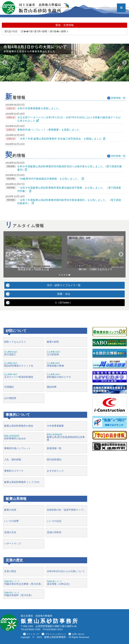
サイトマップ (33, 634)
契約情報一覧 (118, 156)
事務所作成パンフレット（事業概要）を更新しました (48, 130)
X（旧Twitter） (64, 303)
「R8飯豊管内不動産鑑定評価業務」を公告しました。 (49, 179)
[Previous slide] (5, 62)
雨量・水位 (64, 294)
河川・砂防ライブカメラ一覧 (64, 285)
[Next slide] (124, 62)
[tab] (62, 82)
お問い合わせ (78, 634)
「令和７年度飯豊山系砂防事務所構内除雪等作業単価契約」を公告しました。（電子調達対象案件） (69, 202)
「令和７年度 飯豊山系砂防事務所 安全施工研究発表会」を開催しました (59, 139)
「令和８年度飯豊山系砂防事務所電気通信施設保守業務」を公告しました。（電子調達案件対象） (69, 189)
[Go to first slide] (121, 254)
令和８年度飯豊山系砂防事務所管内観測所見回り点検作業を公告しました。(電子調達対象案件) (70, 168)
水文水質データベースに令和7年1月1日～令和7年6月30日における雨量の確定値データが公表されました (69, 119)
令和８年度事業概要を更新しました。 (39, 108)
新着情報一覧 (118, 98)
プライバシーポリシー (56, 634)
